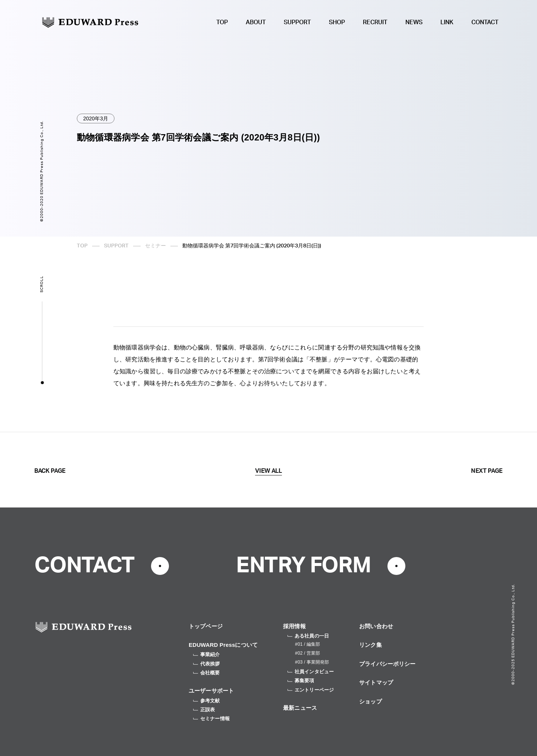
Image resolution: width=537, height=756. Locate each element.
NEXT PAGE (487, 471)
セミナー (156, 246)
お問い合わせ (376, 626)
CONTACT (485, 22)
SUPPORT (297, 22)
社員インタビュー (311, 672)
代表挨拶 (207, 664)
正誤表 (204, 710)
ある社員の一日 (308, 636)
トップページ (206, 626)
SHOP (337, 22)
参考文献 (207, 701)
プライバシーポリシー (387, 664)
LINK (447, 22)
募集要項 (301, 681)
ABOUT (256, 22)
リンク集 (370, 645)
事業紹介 (207, 654)
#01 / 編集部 (307, 644)
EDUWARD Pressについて (223, 645)
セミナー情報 (211, 719)
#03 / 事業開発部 (312, 662)
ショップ (370, 701)
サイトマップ (376, 682)
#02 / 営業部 (307, 653)
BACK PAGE (50, 471)
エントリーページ (311, 690)
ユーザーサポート (211, 691)
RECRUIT (375, 22)
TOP (222, 22)
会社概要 (207, 673)
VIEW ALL (268, 471)
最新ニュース (300, 708)
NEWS (414, 22)
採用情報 (294, 626)
